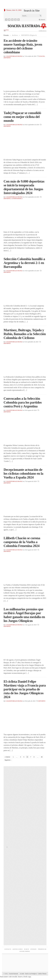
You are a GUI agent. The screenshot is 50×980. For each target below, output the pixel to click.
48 (42, 757)
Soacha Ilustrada (13, 974)
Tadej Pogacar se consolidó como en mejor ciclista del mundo (22, 117)
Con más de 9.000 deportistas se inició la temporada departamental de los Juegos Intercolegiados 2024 (24, 187)
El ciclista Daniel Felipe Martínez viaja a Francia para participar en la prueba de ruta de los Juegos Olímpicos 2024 (25, 689)
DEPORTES (7, 58)
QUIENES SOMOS (18, 949)
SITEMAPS (33, 949)
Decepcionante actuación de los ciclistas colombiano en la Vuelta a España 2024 (23, 473)
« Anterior (7, 757)
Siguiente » (8, 760)
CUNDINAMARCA (17, 198)
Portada (6, 35)
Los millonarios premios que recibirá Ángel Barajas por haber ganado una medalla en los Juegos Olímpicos (24, 615)
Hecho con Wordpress (31, 974)
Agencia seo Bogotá (25, 959)
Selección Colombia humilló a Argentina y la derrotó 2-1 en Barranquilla (24, 263)
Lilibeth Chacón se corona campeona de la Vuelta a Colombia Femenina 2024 (22, 542)
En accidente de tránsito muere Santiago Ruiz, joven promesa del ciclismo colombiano (23, 46)
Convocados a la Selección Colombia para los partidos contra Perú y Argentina (23, 402)
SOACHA (42, 56)
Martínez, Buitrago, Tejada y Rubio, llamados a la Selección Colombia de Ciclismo (25, 334)
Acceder (22, 974)
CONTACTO (8, 949)
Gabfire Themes (42, 974)
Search (42, 20)
